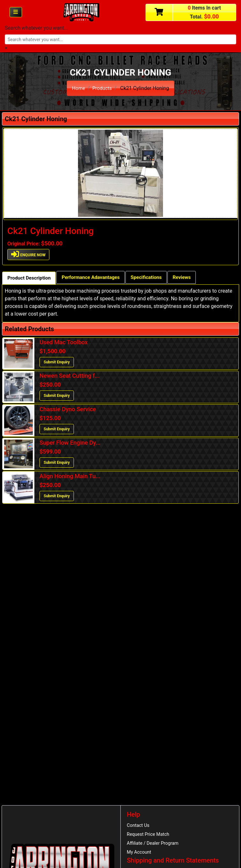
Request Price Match (149, 835)
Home (78, 88)
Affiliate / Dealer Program (154, 844)
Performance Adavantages (95, 278)
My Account (140, 854)
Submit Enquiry (57, 363)
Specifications (154, 278)
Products (102, 88)
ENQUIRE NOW (29, 254)
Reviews (191, 278)
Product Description (30, 278)
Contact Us (139, 826)
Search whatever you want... (36, 28)
